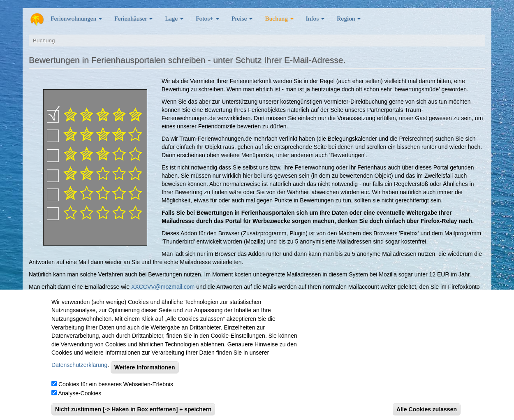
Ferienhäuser (133, 18)
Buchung (279, 18)
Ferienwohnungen (76, 18)
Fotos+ (207, 18)
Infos (315, 18)
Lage (174, 18)
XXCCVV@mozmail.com (163, 287)
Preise (242, 18)
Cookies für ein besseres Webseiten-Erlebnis (116, 393)
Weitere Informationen (145, 376)
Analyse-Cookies (80, 402)
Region (349, 18)
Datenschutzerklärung (79, 374)
